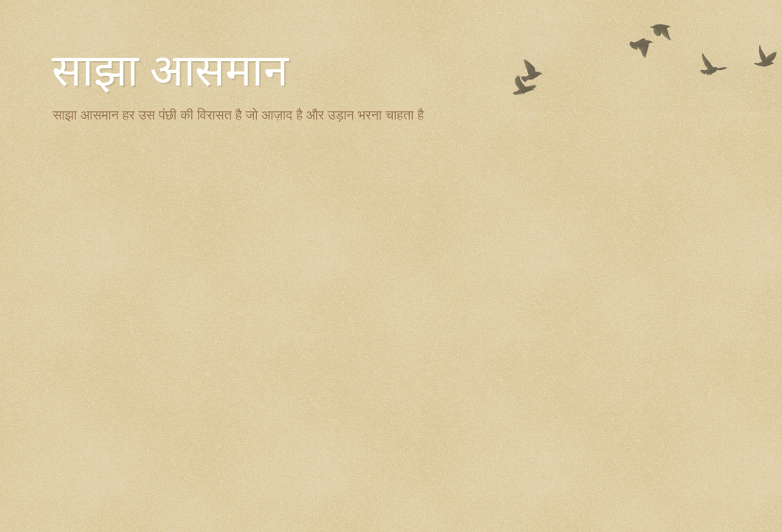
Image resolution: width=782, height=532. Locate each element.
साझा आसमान (170, 71)
